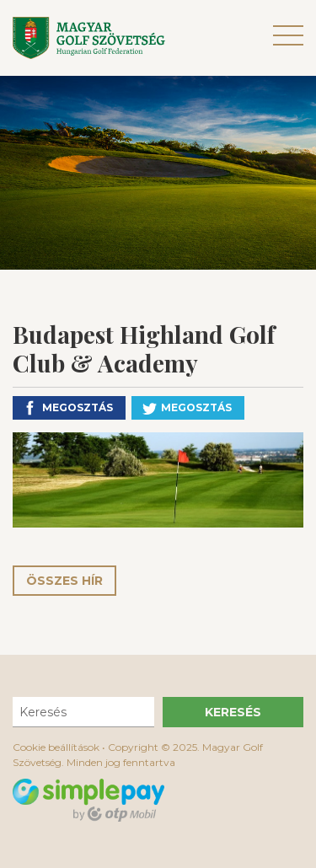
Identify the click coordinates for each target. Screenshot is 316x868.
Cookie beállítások (56, 747)
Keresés (233, 712)
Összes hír (64, 581)
